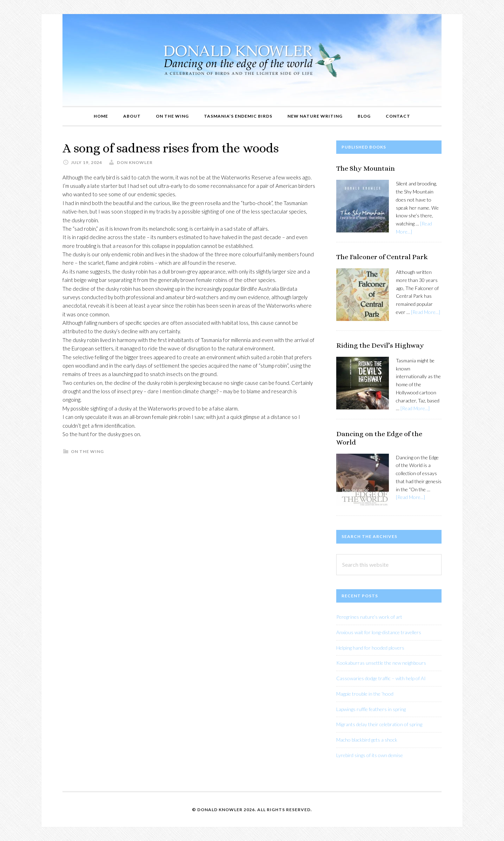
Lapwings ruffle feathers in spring (371, 709)
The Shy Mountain (366, 168)
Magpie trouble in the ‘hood (365, 694)
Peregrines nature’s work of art (369, 617)
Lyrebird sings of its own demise (370, 755)
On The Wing (87, 451)
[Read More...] (426, 312)
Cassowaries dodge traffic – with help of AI (381, 678)
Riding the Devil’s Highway (380, 345)
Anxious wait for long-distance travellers (379, 632)
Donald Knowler (252, 60)
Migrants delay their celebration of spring (379, 724)
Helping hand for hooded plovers (370, 648)
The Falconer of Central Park (382, 257)
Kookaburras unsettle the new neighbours (381, 663)
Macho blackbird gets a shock (367, 740)
